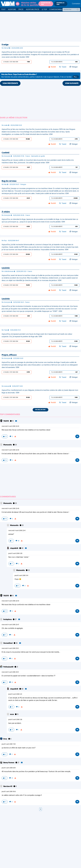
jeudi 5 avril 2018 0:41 (15, 694)
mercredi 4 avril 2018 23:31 (10, 672)
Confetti (6, 153)
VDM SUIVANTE (72, 83)
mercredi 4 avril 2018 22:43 (10, 426)
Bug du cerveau (9, 181)
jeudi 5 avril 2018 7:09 (9, 744)
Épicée (21, 10)
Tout (3, 10)
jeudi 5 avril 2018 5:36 (15, 720)
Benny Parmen (9, 763)
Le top (44, 10)
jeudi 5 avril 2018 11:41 (21, 576)
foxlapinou (8, 620)
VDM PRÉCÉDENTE (10, 83)
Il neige (5, 45)
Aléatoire (12, 10)
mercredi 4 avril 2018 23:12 (10, 648)
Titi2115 (6, 421)
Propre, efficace (9, 355)
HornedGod (8, 643)
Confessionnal (56, 10)
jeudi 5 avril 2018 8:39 (9, 768)
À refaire (6, 212)
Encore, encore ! (40, 410)
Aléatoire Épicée (33, 10)
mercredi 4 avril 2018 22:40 (10, 450)
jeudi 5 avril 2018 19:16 (9, 792)
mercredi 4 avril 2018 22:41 (17, 531)
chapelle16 (14, 548)
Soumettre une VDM (46, 4)
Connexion (76, 4)
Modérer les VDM (60, 4)
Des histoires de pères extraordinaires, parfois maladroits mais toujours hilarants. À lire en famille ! (40, 76)
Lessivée (6, 268)
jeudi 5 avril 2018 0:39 (15, 554)
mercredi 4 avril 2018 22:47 (10, 625)
